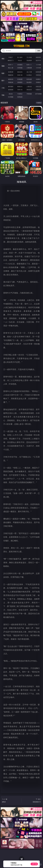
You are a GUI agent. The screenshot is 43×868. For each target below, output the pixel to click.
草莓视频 (29, 94)
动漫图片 (38, 79)
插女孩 (11, 94)
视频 (3, 66)
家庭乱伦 (20, 86)
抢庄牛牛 (38, 60)
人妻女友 (29, 86)
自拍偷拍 (20, 65)
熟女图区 (29, 82)
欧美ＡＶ (29, 65)
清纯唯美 (20, 82)
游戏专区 (38, 57)
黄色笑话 (29, 90)
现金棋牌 (29, 60)
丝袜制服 (20, 68)
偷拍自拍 (20, 72)
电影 (3, 73)
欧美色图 (29, 79)
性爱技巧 (38, 90)
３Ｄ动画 (38, 65)
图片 (3, 81)
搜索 (39, 51)
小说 (3, 88)
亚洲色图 (20, 79)
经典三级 (20, 75)
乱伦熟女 (29, 75)
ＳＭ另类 (38, 68)
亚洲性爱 (11, 72)
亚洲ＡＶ (11, 65)
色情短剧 (20, 97)
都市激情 (11, 86)
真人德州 (20, 57)
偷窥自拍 (11, 79)
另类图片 (38, 82)
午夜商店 (20, 94)
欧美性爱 (38, 72)
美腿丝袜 (11, 82)
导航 (3, 95)
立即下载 (34, 864)
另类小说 (20, 90)
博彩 (3, 59)
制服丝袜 (11, 75)
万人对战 (29, 57)
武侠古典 (38, 86)
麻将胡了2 (11, 60)
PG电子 (11, 57)
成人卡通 (29, 72)
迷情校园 (11, 90)
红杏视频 (11, 97)
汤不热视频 (38, 94)
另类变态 (38, 75)
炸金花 (20, 60)
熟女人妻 (11, 68)
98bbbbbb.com (21, 46)
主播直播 (29, 68)
